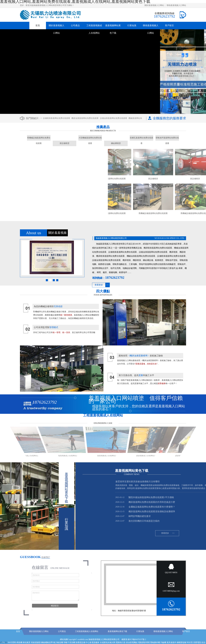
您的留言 (55, 596)
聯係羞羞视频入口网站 (176, 5)
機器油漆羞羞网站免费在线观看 (86, 118)
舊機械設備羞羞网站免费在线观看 (39, 139)
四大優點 (103, 291)
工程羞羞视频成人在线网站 (94, 29)
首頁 (38, 25)
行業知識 (132, 25)
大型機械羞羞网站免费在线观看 (90, 139)
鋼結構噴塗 (116, 143)
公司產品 (75, 25)
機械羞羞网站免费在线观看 (141, 118)
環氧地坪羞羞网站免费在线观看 (167, 139)
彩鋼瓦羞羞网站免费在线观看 (141, 139)
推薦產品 (103, 127)
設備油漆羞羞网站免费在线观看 (115, 118)
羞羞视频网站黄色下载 (113, 29)
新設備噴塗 (65, 143)
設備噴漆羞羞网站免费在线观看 (58, 118)
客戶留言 (169, 25)
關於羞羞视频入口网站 (154, 5)
